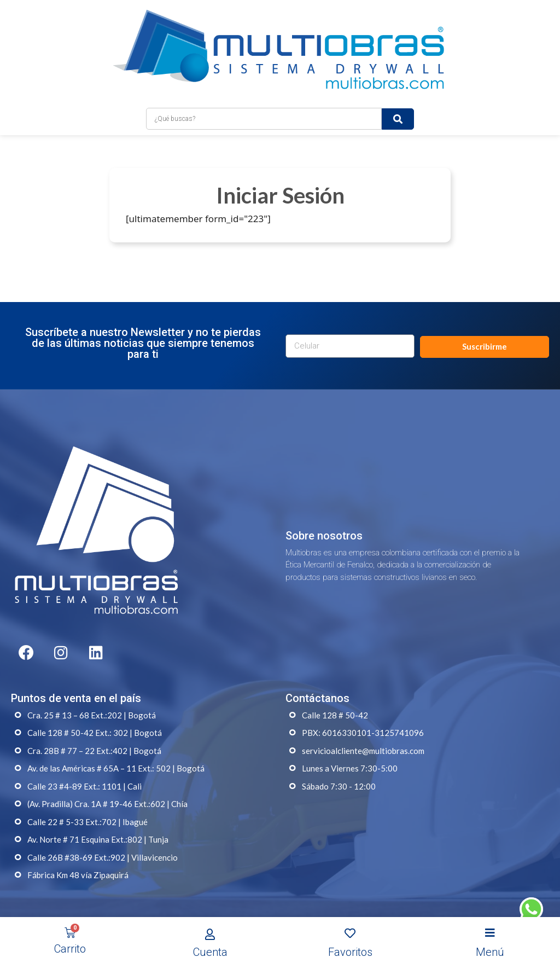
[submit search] (398, 110)
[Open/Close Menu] (490, 933)
